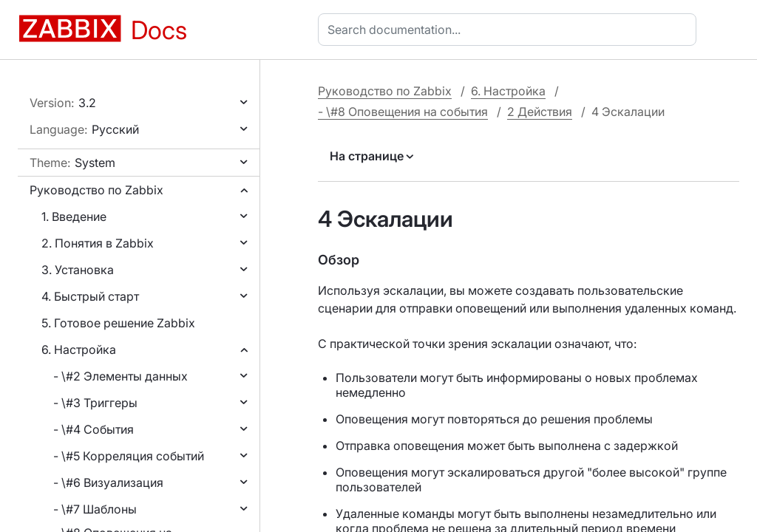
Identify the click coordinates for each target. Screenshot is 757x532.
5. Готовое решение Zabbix (118, 323)
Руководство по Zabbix (96, 190)
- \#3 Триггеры (95, 403)
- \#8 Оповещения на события (403, 112)
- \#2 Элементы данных (120, 376)
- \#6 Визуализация (108, 482)
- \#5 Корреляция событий (129, 456)
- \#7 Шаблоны (95, 509)
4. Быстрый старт (90, 296)
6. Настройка (79, 349)
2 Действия (540, 112)
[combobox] (510, 30)
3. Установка (78, 270)
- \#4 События (94, 429)
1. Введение (74, 216)
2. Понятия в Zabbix (98, 243)
